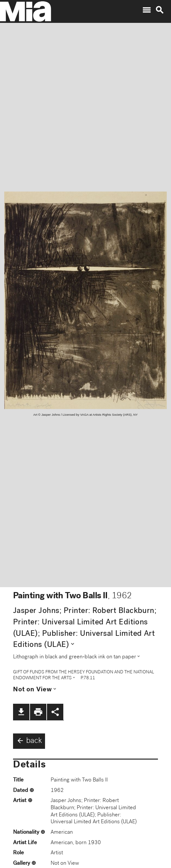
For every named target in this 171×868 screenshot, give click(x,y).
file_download (21, 712)
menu (147, 10)
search (160, 10)
